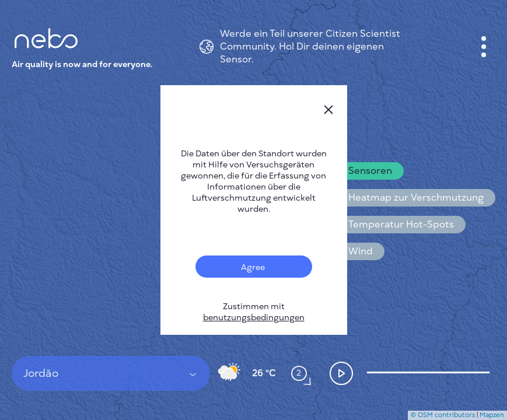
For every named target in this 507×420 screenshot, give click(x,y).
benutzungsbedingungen (254, 318)
